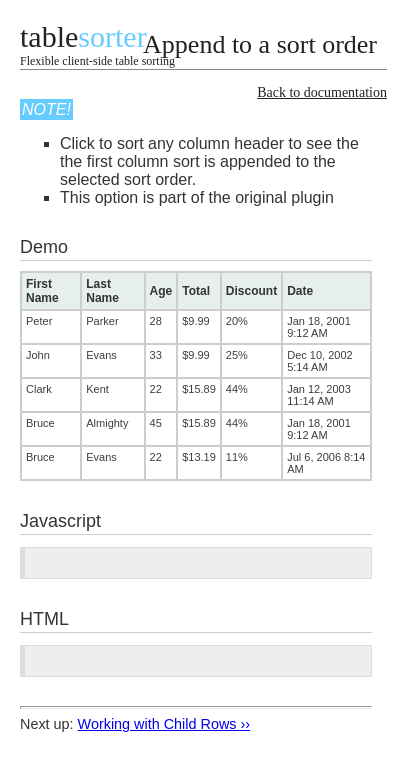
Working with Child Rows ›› (164, 724)
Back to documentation (322, 92)
